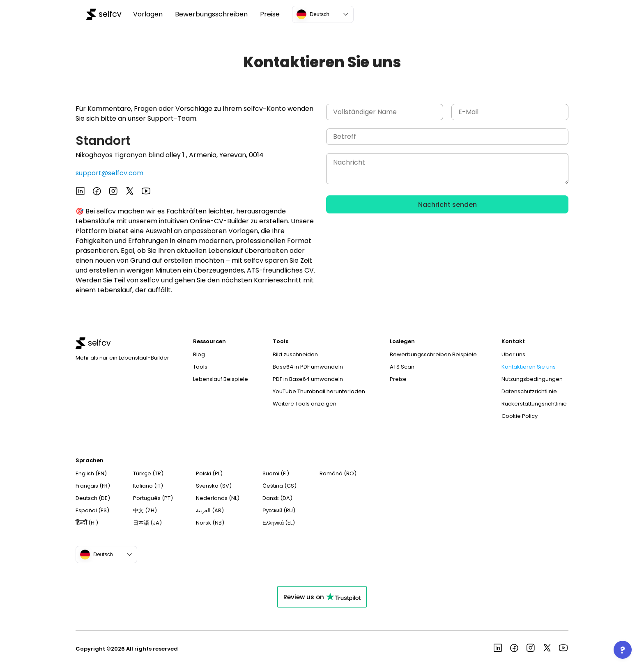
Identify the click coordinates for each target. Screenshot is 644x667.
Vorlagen (148, 14)
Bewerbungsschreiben (211, 14)
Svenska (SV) (214, 486)
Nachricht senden (447, 205)
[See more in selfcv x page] (130, 192)
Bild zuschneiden (295, 354)
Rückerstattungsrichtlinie (534, 404)
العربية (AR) (210, 510)
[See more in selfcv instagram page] (113, 192)
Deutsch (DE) (93, 498)
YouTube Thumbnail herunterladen (319, 391)
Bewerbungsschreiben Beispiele (433, 354)
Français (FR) (93, 486)
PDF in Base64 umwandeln (308, 379)
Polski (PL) (209, 473)
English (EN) (91, 473)
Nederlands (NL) (218, 498)
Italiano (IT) (148, 486)
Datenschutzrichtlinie (529, 391)
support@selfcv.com (109, 173)
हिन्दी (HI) (87, 523)
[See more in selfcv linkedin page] (80, 192)
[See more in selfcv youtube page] (146, 192)
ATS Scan (402, 367)
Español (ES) (92, 510)
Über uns (513, 354)
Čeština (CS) (279, 486)
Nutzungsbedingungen (532, 379)
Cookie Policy (520, 416)
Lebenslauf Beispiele (221, 379)
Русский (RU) (279, 510)
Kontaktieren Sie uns (529, 367)
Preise (270, 14)
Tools (200, 367)
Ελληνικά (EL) (279, 523)
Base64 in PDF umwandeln (308, 367)
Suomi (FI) (276, 473)
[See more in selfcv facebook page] (97, 192)
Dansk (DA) (277, 498)
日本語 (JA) (147, 523)
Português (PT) (153, 498)
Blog (199, 354)
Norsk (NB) (210, 523)
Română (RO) (338, 473)
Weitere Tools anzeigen (305, 404)
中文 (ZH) (145, 510)
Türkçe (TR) (148, 473)
